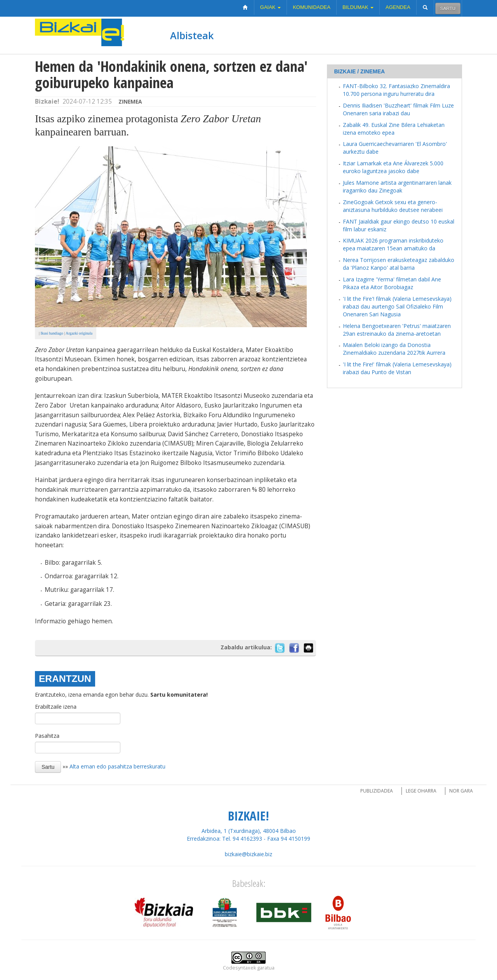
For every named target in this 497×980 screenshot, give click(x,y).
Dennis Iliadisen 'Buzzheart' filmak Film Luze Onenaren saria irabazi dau (398, 109)
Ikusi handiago (51, 333)
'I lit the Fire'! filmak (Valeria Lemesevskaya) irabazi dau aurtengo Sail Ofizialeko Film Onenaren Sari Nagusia (397, 306)
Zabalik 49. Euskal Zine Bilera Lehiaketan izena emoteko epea (394, 129)
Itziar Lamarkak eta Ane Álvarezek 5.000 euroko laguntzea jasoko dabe (393, 167)
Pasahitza (47, 736)
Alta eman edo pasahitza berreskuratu (117, 766)
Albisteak (192, 35)
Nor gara (461, 791)
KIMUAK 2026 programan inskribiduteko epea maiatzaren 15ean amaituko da (393, 244)
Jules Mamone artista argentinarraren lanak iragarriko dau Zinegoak (397, 186)
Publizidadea (377, 791)
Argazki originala (79, 333)
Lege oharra (421, 791)
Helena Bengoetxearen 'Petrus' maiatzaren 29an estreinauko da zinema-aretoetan (397, 330)
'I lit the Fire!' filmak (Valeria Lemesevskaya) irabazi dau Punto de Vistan (397, 368)
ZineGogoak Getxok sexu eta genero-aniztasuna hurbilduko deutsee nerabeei (393, 206)
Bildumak (358, 7)
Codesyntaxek (239, 968)
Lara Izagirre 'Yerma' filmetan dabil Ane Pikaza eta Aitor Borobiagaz (392, 283)
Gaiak (270, 7)
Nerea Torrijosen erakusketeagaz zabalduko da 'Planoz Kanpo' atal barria (399, 264)
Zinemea (130, 101)
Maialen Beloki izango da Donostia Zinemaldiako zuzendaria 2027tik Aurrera (394, 349)
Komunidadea (312, 7)
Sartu (448, 8)
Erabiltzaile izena (56, 707)
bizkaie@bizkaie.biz (248, 854)
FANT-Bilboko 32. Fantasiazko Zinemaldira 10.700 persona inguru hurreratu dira (396, 90)
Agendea (398, 7)
